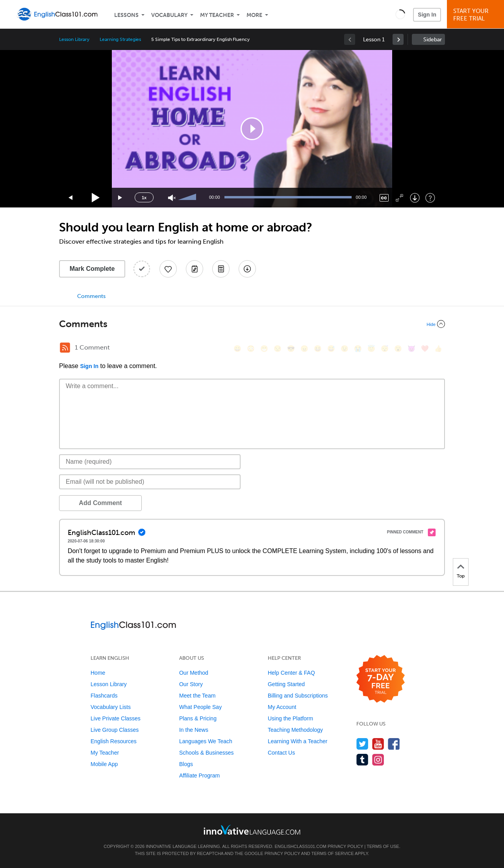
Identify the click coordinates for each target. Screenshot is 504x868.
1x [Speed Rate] (144, 198)
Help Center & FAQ (291, 673)
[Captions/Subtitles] (384, 198)
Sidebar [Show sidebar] (433, 40)
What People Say (200, 707)
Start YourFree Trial (477, 15)
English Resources (114, 741)
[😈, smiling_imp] (411, 349)
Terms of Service (333, 853)
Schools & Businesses (207, 753)
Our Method (194, 673)
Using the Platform (290, 718)
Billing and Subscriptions (298, 696)
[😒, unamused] (278, 349)
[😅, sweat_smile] (331, 349)
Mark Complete (92, 269)
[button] (400, 14)
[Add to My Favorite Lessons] (168, 269)
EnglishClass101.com (300, 846)
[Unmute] (172, 198)
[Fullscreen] (399, 198)
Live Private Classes (116, 718)
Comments (91, 296)
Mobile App (104, 764)
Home (98, 673)
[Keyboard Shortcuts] (430, 198)
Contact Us (281, 753)
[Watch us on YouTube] (378, 744)
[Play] (96, 198)
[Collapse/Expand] (252, 324)
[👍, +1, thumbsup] (438, 349)
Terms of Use (383, 846)
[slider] (188, 198)
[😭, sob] (358, 349)
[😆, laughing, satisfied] (318, 349)
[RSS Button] (65, 348)
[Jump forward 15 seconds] (120, 198)
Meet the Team (197, 696)
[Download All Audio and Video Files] (247, 269)
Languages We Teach (206, 741)
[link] (398, 39)
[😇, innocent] (371, 349)
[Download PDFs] (221, 269)
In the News (194, 730)
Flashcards (104, 696)
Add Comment (100, 503)
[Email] (150, 482)
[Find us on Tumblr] (362, 760)
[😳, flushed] (251, 349)
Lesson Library (74, 39)
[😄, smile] (237, 349)
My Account (282, 707)
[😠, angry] (304, 349)
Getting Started (286, 684)
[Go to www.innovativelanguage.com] (252, 830)
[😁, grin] (264, 349)
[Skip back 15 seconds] (71, 198)
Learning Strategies (120, 39)
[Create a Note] (195, 269)
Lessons (126, 15)
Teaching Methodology (295, 730)
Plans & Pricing (198, 718)
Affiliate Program (199, 775)
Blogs (186, 764)
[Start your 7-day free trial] (381, 679)
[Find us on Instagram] (378, 760)
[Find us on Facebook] (394, 744)
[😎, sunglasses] (291, 349)
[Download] (415, 198)
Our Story (191, 684)
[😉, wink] (345, 349)
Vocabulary (169, 15)
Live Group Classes (115, 730)
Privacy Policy (345, 846)
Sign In (427, 15)
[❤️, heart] (425, 349)
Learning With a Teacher (298, 741)
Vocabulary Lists (111, 707)
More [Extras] (254, 15)
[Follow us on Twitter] (362, 744)
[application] (252, 129)
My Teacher (217, 15)
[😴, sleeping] (385, 349)
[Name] (150, 462)
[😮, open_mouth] (398, 349)
